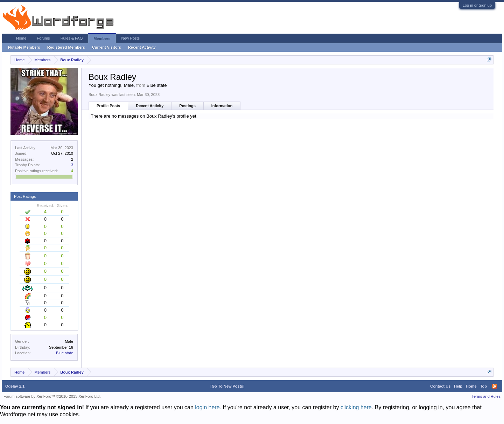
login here (207, 407)
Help (458, 386)
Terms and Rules (486, 396)
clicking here (356, 407)
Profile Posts (108, 106)
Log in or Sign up (477, 5)
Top (484, 386)
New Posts (131, 38)
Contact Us (440, 386)
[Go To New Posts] (227, 386)
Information (222, 106)
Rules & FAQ (72, 38)
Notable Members (24, 47)
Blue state (65, 353)
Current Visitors (107, 47)
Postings (187, 106)
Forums (43, 38)
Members (102, 39)
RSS (495, 386)
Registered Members (66, 47)
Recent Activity (150, 106)
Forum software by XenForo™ (52, 396)
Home (21, 38)
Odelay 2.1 (15, 386)
